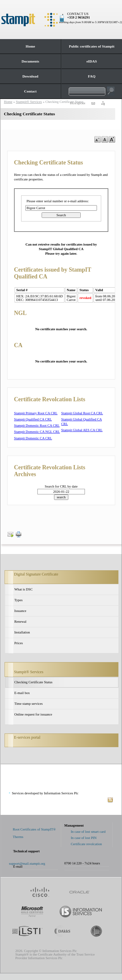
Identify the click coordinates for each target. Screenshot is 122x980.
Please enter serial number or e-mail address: (58, 201)
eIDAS (92, 61)
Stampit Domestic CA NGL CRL (37, 432)
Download (30, 76)
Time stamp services (28, 704)
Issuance (20, 611)
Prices (19, 643)
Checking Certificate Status (33, 682)
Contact (30, 91)
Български (78, 103)
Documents (30, 61)
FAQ (92, 76)
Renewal (20, 622)
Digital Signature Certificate (36, 574)
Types (18, 600)
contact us (93, 103)
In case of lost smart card (88, 832)
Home (30, 46)
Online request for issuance (33, 714)
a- (98, 139)
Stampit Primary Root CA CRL (36, 413)
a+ (112, 139)
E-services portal (27, 737)
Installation (22, 632)
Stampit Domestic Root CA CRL (37, 426)
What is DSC (23, 589)
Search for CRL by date (61, 486)
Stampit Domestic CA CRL (33, 438)
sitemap (103, 103)
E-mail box (22, 693)
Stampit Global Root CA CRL (82, 413)
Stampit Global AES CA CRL (82, 430)
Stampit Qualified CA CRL (33, 419)
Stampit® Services (29, 672)
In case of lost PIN (84, 838)
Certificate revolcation (87, 844)
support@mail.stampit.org (27, 864)
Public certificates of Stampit (92, 46)
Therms (18, 837)
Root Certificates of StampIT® (34, 829)
